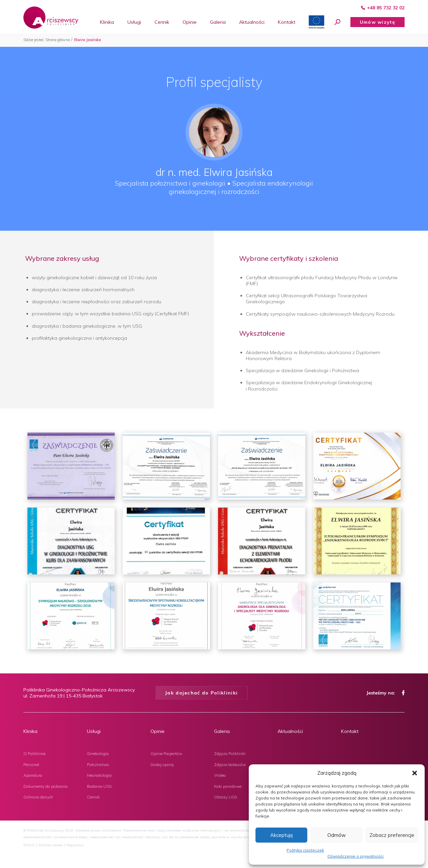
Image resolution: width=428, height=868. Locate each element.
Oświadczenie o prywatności (355, 856)
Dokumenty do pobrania (45, 786)
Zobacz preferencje (392, 835)
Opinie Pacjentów (166, 753)
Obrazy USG (226, 797)
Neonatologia (99, 775)
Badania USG (99, 786)
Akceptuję (282, 835)
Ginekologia (98, 753)
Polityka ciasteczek (305, 850)
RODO (29, 845)
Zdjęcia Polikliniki (230, 753)
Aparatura (33, 775)
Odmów (337, 835)
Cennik (93, 797)
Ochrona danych (38, 797)
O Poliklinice (34, 753)
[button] (415, 773)
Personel (31, 765)
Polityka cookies (51, 845)
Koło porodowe (228, 786)
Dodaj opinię (162, 765)
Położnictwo (98, 765)
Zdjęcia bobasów (230, 765)
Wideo (220, 775)
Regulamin (76, 845)
